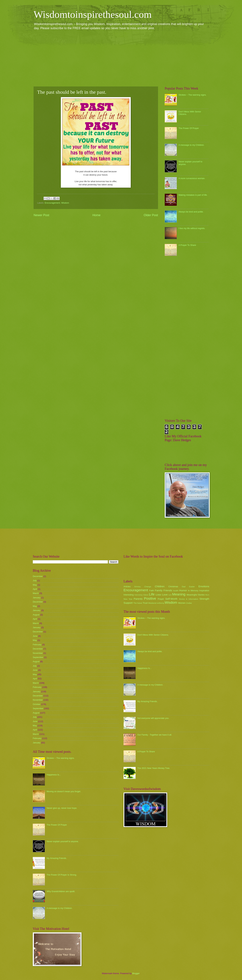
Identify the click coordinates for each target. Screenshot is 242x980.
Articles (127, 587)
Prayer (161, 599)
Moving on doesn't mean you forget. (64, 791)
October (37, 704)
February (37, 645)
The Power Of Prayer (189, 128)
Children (160, 586)
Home (96, 215)
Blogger (136, 973)
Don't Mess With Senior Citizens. (153, 635)
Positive (150, 598)
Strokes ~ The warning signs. (192, 95)
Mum (207, 595)
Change (148, 587)
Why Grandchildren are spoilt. (61, 891)
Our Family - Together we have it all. (155, 735)
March (36, 593)
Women (182, 603)
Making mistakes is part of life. (193, 195)
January (37, 598)
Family (159, 590)
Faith (152, 591)
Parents (138, 599)
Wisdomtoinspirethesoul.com (93, 14)
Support (128, 603)
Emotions (204, 586)
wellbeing (161, 603)
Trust (145, 603)
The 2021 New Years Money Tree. (154, 768)
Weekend (152, 603)
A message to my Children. (191, 145)
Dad (184, 587)
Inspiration (204, 591)
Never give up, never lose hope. (62, 808)
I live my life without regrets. (192, 228)
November (38, 653)
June (35, 636)
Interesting (129, 595)
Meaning (179, 594)
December (38, 576)
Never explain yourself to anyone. (63, 841)
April (35, 589)
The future (138, 603)
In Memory (193, 591)
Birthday (138, 587)
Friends (168, 590)
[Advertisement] (121, 58)
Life (152, 594)
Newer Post (41, 215)
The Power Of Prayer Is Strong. (62, 875)
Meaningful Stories (196, 595)
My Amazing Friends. (57, 858)
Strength (204, 599)
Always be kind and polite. (191, 212)
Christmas (173, 587)
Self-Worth (171, 599)
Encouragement (52, 203)
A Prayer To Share (187, 245)
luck (170, 595)
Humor (183, 590)
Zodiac (189, 603)
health (176, 591)
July (35, 580)
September (38, 657)
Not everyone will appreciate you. (153, 718)
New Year (128, 599)
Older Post (151, 215)
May (35, 585)
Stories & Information (189, 599)
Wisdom (65, 203)
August (36, 615)
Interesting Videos (141, 595)
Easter (192, 587)
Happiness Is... (54, 775)
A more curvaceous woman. (192, 178)
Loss (158, 595)
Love (165, 595)
